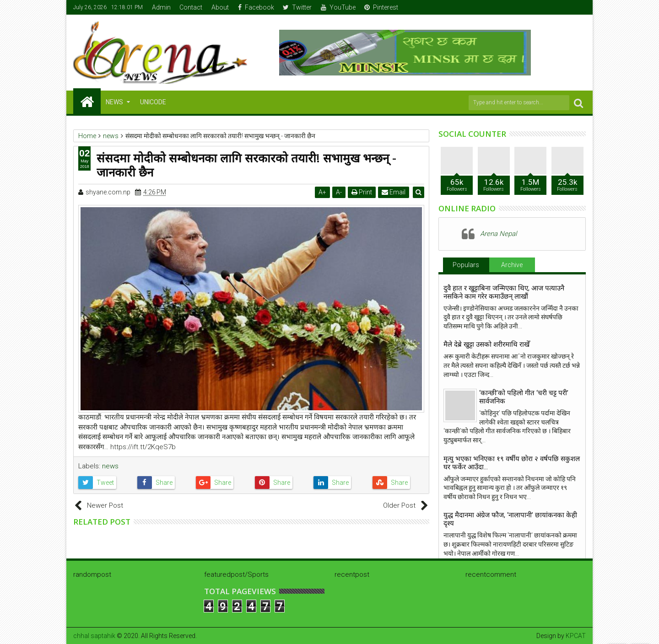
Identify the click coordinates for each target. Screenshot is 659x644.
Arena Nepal (498, 234)
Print (362, 192)
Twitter (297, 7)
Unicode (153, 102)
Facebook (256, 7)
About (220, 7)
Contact (191, 7)
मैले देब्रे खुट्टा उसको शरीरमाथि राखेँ (486, 344)
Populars (466, 265)
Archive (512, 265)
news (110, 466)
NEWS (114, 102)
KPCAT (576, 636)
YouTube (338, 7)
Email (394, 192)
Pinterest (381, 7)
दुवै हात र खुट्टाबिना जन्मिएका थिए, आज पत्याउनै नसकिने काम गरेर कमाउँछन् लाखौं (504, 292)
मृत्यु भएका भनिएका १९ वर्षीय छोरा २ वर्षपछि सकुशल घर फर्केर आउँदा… (512, 463)
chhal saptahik (94, 636)
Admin (161, 7)
